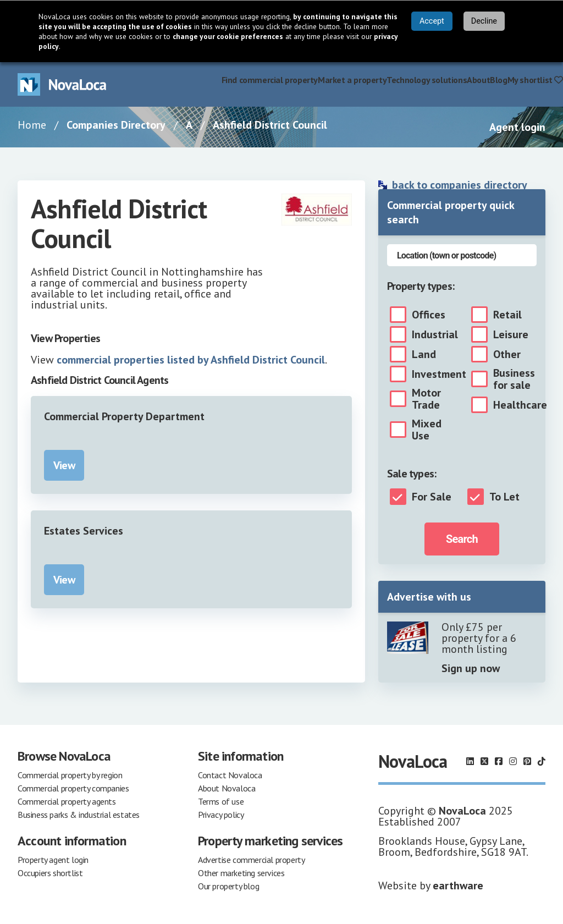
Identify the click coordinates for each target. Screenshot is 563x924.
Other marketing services (241, 873)
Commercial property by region (70, 775)
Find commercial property (270, 80)
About (478, 80)
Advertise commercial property (251, 860)
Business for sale (514, 379)
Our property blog (228, 886)
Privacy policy (221, 815)
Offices (429, 315)
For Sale (432, 497)
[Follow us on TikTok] (542, 761)
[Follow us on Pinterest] (527, 761)
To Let (504, 497)
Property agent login (53, 860)
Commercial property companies (73, 788)
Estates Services (84, 531)
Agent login (517, 127)
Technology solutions (427, 80)
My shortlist (535, 80)
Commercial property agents (67, 801)
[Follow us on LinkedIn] (470, 761)
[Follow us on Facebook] (499, 761)
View (64, 465)
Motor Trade (426, 399)
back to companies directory (460, 185)
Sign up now (471, 668)
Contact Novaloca (230, 775)
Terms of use (221, 801)
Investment (439, 374)
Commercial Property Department (124, 416)
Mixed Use (427, 430)
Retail (507, 315)
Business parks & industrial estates (79, 815)
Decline (484, 21)
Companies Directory (116, 125)
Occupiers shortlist (50, 873)
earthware (458, 886)
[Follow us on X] (484, 761)
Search (462, 539)
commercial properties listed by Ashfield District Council (191, 360)
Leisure (511, 334)
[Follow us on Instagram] (513, 761)
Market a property (352, 80)
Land (424, 354)
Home (32, 125)
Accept (432, 21)
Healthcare (520, 405)
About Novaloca (227, 788)
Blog (498, 80)
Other (507, 354)
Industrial (435, 334)
